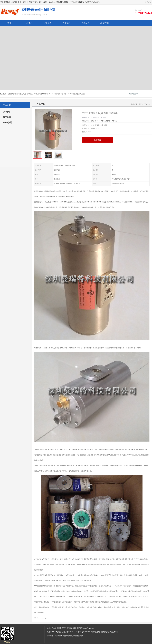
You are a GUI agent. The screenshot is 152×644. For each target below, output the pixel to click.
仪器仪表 (95, 121)
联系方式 (105, 23)
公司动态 (48, 23)
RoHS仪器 (7, 123)
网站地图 (80, 636)
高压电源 (7, 117)
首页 (9, 23)
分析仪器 (102, 121)
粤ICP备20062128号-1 (85, 632)
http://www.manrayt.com (42, 618)
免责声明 (66, 636)
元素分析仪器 (111, 121)
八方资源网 (59, 636)
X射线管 (6, 112)
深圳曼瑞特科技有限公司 (101, 632)
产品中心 (29, 23)
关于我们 (66, 23)
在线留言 (86, 23)
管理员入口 (73, 636)
